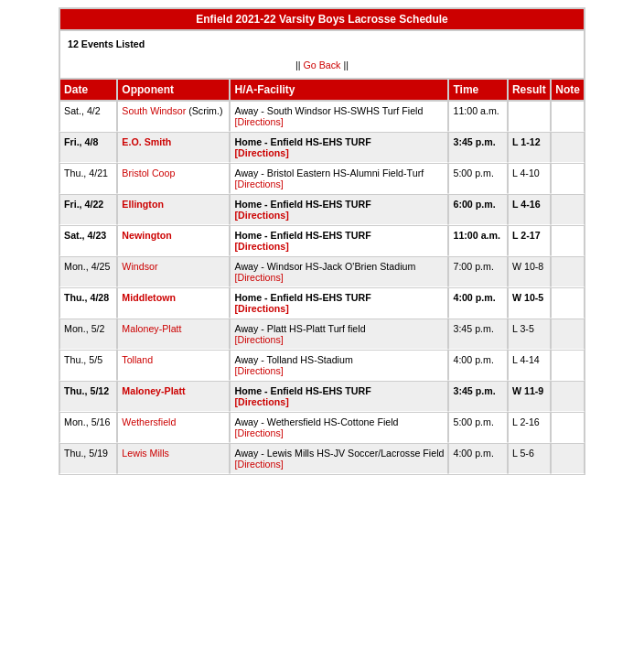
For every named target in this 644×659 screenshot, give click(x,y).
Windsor (140, 266)
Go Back (322, 65)
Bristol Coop (148, 173)
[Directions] (258, 122)
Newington (146, 235)
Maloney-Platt (151, 329)
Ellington (143, 204)
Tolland (137, 360)
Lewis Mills (145, 453)
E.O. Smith (146, 142)
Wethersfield (149, 422)
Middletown (149, 297)
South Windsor (154, 111)
